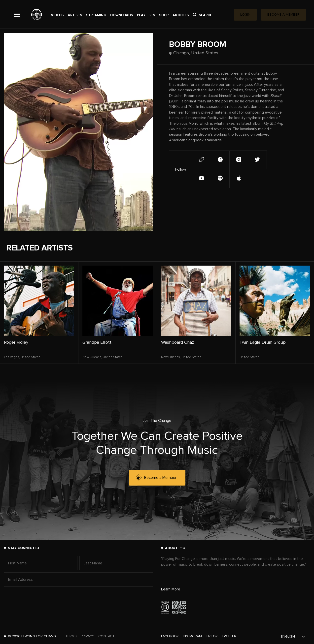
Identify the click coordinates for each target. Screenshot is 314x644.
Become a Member (156, 478)
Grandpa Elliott (97, 342)
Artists (75, 15)
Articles (181, 15)
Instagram (192, 636)
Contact (106, 636)
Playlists (146, 15)
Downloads (122, 15)
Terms (71, 636)
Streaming (96, 15)
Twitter (229, 636)
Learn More (171, 589)
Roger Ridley (16, 342)
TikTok (212, 636)
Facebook (170, 636)
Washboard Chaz (178, 342)
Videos (57, 15)
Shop (164, 15)
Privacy (87, 636)
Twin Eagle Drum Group (263, 342)
